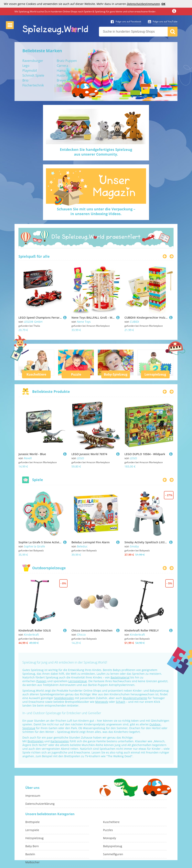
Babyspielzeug (113, 846)
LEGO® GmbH (33, 322)
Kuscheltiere (36, 374)
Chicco (81, 635)
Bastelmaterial (120, 677)
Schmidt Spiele (33, 75)
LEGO (80, 458)
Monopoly (102, 702)
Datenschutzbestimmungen (143, 4)
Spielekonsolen (64, 698)
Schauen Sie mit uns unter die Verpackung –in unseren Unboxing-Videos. (96, 211)
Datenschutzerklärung (40, 804)
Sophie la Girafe (34, 546)
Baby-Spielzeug (116, 374)
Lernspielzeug (155, 374)
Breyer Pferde (67, 80)
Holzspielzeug (34, 838)
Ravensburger (33, 61)
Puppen (41, 681)
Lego (26, 66)
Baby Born (32, 846)
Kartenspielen (60, 741)
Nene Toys (84, 322)
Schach (121, 702)
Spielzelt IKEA (67, 85)
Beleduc (82, 546)
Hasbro (62, 75)
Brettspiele (32, 822)
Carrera (62, 66)
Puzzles (108, 830)
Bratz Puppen (67, 61)
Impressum (33, 796)
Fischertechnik (33, 85)
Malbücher (32, 862)
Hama (61, 71)
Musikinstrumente (135, 698)
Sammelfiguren (113, 854)
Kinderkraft (31, 635)
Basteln (30, 854)
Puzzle (76, 374)
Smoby (134, 546)
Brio (25, 80)
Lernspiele (32, 830)
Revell (28, 458)
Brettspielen (36, 741)
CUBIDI (134, 322)
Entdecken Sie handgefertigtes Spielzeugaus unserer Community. (96, 152)
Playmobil (30, 71)
